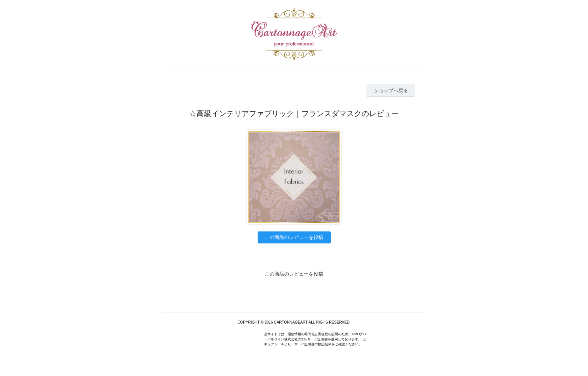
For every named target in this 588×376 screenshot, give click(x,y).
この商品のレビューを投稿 (294, 237)
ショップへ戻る (391, 90)
